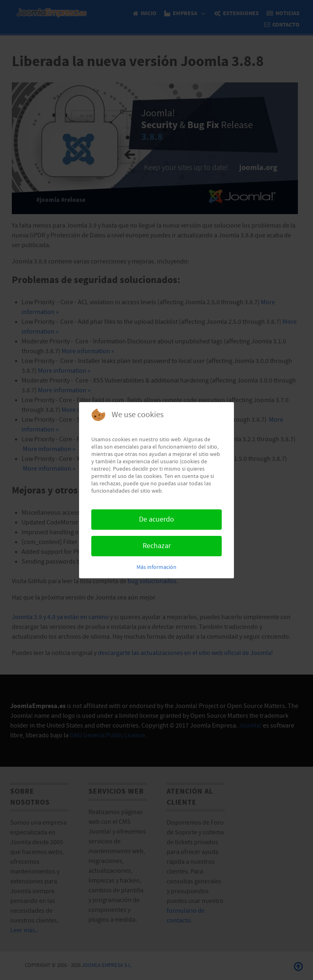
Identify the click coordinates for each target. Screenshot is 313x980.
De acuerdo (156, 519)
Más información (156, 567)
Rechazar (157, 546)
